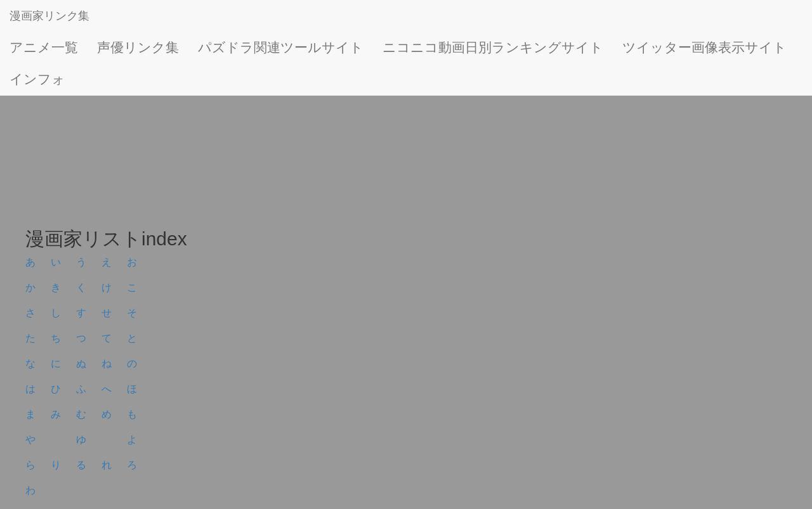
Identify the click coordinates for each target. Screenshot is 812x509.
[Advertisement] (381, 127)
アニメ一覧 (44, 47)
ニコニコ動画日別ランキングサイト (493, 47)
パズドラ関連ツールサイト (281, 47)
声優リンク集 (138, 47)
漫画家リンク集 (49, 16)
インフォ (37, 79)
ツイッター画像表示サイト (704, 47)
